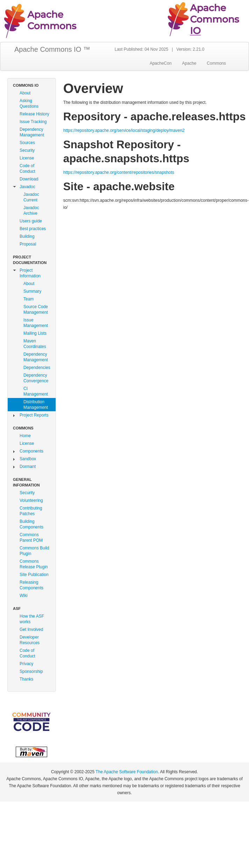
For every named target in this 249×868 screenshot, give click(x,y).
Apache (189, 63)
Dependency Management (32, 132)
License (27, 158)
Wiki (24, 596)
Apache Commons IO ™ (52, 49)
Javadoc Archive (31, 211)
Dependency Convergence (36, 378)
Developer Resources (30, 640)
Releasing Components (31, 585)
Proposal (28, 244)
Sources (27, 143)
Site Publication (34, 575)
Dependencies (37, 368)
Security (27, 150)
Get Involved (31, 629)
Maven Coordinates (35, 344)
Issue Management (36, 323)
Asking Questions (29, 104)
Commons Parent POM (31, 538)
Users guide (31, 221)
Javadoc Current (31, 197)
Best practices (33, 229)
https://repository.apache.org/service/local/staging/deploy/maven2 (124, 130)
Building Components (31, 524)
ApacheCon (161, 63)
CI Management (36, 391)
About (25, 93)
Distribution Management (36, 405)
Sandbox (28, 459)
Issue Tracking (33, 122)
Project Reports (34, 415)
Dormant (28, 467)
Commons (216, 63)
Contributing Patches (31, 511)
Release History (34, 114)
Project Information (30, 273)
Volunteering (31, 500)
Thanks (26, 679)
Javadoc (27, 187)
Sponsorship (31, 671)
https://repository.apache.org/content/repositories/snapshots (119, 172)
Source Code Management (36, 310)
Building (27, 236)
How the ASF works (32, 619)
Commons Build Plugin (34, 551)
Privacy (26, 664)
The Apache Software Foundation (127, 772)
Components (31, 451)
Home (25, 436)
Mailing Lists (35, 333)
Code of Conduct (27, 169)
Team (29, 299)
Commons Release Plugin (34, 564)
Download (29, 179)
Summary (32, 291)
